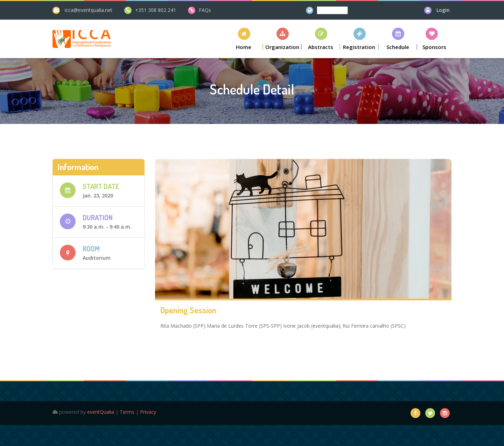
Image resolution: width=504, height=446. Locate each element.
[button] (244, 39)
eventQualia (101, 412)
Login (443, 10)
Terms (127, 412)
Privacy (148, 412)
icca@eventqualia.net (89, 10)
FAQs (205, 10)
